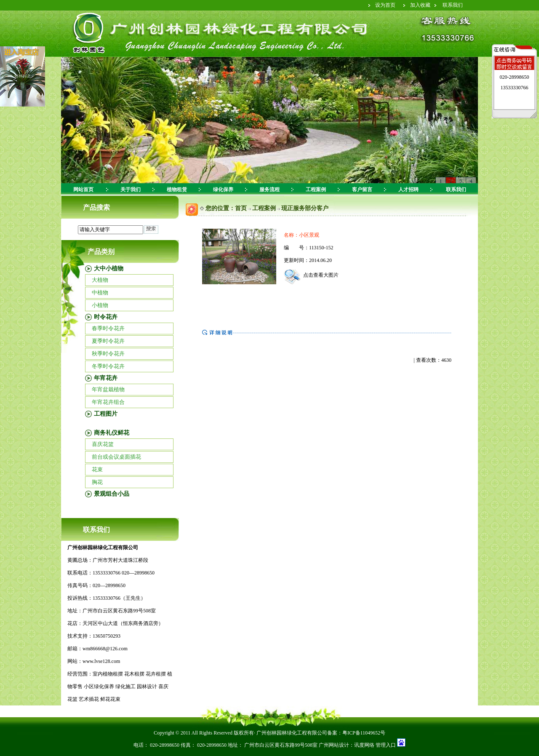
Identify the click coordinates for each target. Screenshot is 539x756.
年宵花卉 (106, 378)
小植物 (100, 305)
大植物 (100, 280)
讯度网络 (364, 745)
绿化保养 (223, 190)
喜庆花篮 (103, 444)
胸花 (97, 482)
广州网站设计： (336, 745)
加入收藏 (420, 5)
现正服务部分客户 (305, 208)
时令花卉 (106, 317)
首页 (241, 208)
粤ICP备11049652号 (364, 733)
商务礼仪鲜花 (112, 433)
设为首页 (385, 5)
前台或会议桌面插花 (116, 457)
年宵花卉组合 (108, 402)
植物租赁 (177, 190)
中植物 (100, 293)
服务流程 (269, 190)
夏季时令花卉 (108, 341)
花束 (97, 469)
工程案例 (316, 190)
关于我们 (131, 190)
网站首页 (83, 190)
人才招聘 (408, 190)
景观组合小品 (112, 494)
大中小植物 (109, 268)
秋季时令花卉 (108, 354)
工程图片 (106, 414)
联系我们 (453, 5)
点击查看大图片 (311, 275)
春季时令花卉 (108, 328)
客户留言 (362, 190)
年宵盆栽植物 (108, 389)
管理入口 (385, 745)
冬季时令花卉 (108, 366)
